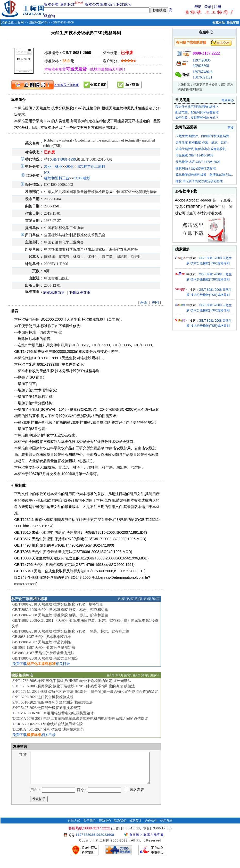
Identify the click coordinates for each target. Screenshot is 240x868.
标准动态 (107, 5)
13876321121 (202, 77)
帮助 (198, 7)
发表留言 (20, 747)
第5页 (156, 599)
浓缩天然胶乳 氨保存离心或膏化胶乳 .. (202, 149)
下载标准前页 (80, 293)
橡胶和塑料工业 (57, 178)
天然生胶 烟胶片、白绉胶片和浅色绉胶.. (203, 136)
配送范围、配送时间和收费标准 (197, 112)
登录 (208, 7)
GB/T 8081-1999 (64, 159)
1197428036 (201, 60)
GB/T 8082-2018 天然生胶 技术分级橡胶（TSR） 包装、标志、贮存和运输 (71, 631)
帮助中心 (228, 100)
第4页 (147, 599)
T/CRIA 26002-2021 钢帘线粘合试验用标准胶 (47, 724)
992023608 (201, 66)
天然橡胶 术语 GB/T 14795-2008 (198, 162)
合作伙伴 (151, 827)
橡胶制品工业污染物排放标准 (196, 168)
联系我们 (120, 827)
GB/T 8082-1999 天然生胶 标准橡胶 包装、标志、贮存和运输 (60, 610)
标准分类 (51, 5)
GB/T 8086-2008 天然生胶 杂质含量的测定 (45, 658)
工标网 (19, 22)
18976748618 (202, 72)
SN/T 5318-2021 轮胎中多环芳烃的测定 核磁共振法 (52, 702)
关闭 (155, 303)
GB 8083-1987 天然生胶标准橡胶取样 (42, 637)
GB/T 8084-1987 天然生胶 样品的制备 (42, 642)
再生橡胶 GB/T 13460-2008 (195, 155)
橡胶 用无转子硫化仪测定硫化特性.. (200, 181)
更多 (231, 128)
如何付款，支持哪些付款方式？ (197, 118)
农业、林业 (53, 167)
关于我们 (89, 827)
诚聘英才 (136, 827)
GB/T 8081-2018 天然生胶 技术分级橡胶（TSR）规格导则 (58, 604)
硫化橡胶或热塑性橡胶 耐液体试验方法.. (204, 175)
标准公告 (92, 5)
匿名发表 (135, 796)
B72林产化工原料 (91, 167)
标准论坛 (124, 5)
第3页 (138, 599)
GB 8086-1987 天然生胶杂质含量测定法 (43, 653)
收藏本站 (219, 23)
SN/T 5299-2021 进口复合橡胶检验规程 (43, 697)
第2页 (130, 599)
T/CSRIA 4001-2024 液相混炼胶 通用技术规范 (48, 729)
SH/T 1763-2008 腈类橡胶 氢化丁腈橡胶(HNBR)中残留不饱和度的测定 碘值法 (74, 686)
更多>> (155, 675)
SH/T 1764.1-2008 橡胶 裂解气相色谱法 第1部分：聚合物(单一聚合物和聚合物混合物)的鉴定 (85, 692)
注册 (218, 7)
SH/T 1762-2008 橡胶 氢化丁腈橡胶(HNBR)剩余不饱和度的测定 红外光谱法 (72, 681)
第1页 (121, 599)
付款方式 (74, 827)
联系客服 (233, 23)
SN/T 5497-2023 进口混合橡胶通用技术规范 (47, 708)
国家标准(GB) (38, 22)
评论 (144, 303)
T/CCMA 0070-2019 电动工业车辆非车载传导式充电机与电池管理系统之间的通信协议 (80, 719)
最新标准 (68, 5)
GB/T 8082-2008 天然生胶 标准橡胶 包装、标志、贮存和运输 (60, 615)
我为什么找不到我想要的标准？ (197, 107)
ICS (47, 173)
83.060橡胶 (82, 178)
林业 (70, 167)
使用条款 (166, 827)
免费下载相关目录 (41, 664)
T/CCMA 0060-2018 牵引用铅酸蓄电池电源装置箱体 (53, 713)
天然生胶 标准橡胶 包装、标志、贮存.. (202, 143)
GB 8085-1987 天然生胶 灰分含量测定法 (44, 648)
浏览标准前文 (54, 293)
